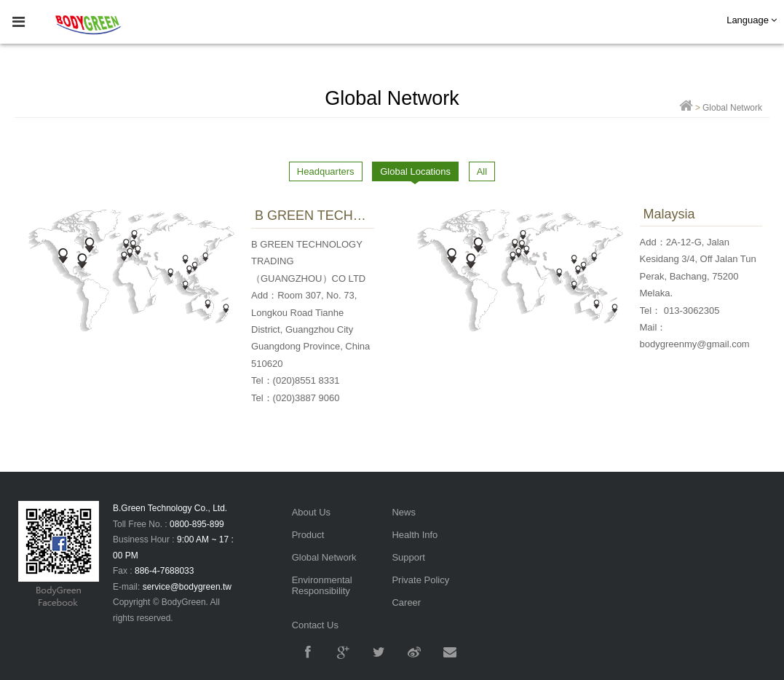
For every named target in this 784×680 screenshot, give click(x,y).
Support (408, 557)
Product (308, 535)
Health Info (415, 535)
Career (406, 602)
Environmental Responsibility (322, 585)
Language (752, 20)
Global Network (324, 557)
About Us (311, 512)
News (404, 512)
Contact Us (315, 625)
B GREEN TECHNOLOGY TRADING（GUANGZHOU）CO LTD (313, 216)
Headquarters (326, 171)
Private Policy (420, 580)
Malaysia (669, 214)
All (482, 171)
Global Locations (415, 171)
